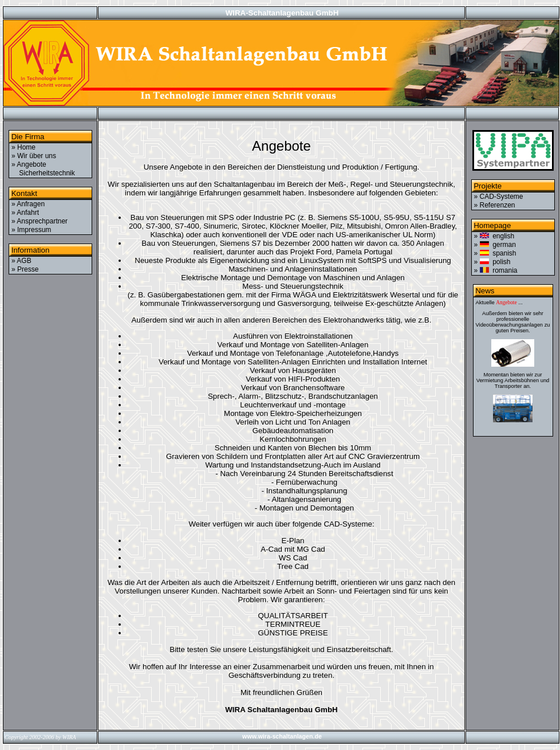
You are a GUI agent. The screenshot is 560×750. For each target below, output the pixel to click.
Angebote (506, 303)
